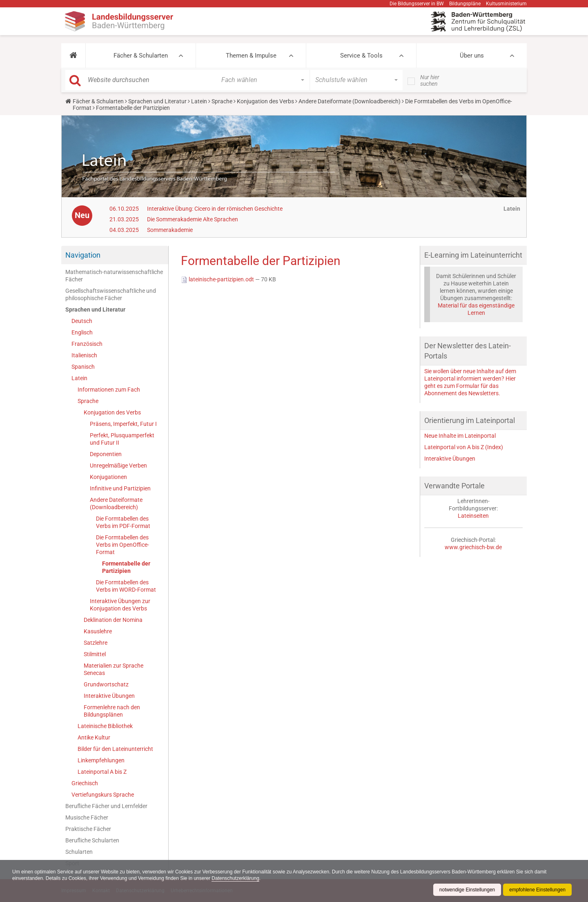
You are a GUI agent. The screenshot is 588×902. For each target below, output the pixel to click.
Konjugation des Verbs (265, 101)
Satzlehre (96, 643)
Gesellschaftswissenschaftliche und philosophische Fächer (111, 294)
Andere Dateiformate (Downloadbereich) (350, 101)
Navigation (83, 255)
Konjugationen (108, 477)
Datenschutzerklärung (236, 878)
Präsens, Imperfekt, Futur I (123, 424)
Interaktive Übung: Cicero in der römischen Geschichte (215, 209)
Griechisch (85, 783)
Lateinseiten (473, 516)
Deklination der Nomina (113, 620)
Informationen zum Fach (109, 390)
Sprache (222, 101)
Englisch (82, 332)
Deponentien (106, 454)
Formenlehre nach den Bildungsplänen (112, 711)
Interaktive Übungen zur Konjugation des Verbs (120, 605)
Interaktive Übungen (109, 696)
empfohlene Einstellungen (537, 890)
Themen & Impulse (251, 56)
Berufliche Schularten (92, 840)
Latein (199, 101)
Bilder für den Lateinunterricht (115, 749)
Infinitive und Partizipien (120, 488)
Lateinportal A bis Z (102, 772)
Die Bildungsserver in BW (417, 4)
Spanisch (83, 367)
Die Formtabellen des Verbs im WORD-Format (126, 586)
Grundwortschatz (106, 684)
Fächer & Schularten (141, 56)
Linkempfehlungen (101, 760)
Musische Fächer (87, 817)
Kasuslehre (98, 631)
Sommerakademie (170, 230)
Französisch (87, 344)
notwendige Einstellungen (467, 890)
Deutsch (82, 321)
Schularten (79, 852)
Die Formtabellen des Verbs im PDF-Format (123, 522)
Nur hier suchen (430, 80)
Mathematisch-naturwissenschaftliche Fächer (114, 276)
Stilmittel (95, 654)
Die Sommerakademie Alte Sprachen (193, 219)
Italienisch (84, 355)
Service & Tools (361, 56)
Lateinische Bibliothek (105, 726)
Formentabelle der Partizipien (126, 567)
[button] (73, 56)
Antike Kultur (94, 737)
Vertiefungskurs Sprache (103, 795)
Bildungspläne (465, 4)
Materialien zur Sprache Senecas (114, 669)
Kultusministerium (506, 4)
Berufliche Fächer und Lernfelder (106, 806)
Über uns (472, 56)
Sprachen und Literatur (157, 101)
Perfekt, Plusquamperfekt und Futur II (122, 439)
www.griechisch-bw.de (473, 547)
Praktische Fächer (88, 829)
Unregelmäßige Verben (118, 465)
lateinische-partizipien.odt (218, 279)
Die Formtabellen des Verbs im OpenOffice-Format (122, 545)
